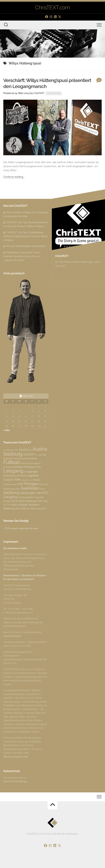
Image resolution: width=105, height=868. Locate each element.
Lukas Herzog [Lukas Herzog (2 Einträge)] (27, 480)
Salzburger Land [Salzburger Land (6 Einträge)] (31, 493)
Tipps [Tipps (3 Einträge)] (45, 501)
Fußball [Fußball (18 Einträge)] (12, 462)
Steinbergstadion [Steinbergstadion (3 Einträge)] (26, 497)
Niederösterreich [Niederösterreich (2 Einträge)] (10, 484)
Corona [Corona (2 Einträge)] (39, 455)
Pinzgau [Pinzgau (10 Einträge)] (31, 484)
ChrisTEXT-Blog (54, 93)
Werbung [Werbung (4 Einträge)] (9, 508)
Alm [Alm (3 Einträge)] (30, 450)
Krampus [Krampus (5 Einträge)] (30, 467)
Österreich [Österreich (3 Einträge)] (41, 509)
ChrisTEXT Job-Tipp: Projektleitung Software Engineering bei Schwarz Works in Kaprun (25, 236)
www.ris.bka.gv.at (12, 636)
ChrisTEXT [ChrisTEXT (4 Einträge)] (29, 455)
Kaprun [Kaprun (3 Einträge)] (37, 463)
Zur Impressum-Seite (15, 548)
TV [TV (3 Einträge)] (5, 505)
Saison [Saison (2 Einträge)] (43, 489)
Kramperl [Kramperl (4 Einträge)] (18, 467)
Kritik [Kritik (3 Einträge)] (39, 467)
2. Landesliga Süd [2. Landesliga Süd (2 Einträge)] (11, 450)
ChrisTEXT (39, 93)
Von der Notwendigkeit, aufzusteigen (26, 246)
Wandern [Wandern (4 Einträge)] (34, 505)
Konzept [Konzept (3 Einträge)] (7, 467)
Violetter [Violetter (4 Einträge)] (23, 505)
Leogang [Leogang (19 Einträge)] (13, 471)
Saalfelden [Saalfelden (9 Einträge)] (30, 488)
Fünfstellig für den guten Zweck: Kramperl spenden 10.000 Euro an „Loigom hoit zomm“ (22, 256)
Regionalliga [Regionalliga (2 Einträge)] (15, 489)
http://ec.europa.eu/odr (16, 757)
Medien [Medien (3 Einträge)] (37, 480)
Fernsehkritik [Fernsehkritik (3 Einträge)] (31, 458)
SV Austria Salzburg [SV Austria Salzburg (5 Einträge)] (24, 501)
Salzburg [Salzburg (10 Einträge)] (11, 492)
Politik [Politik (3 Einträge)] (6, 489)
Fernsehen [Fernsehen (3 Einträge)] (19, 458)
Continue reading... (14, 177)
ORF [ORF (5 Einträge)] (21, 484)
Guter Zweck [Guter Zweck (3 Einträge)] (27, 463)
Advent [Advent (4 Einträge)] (23, 450)
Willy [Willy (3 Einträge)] (18, 509)
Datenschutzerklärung (15, 781)
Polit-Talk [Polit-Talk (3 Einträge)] (43, 484)
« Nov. (7, 430)
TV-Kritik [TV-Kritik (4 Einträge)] (12, 505)
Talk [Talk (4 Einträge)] (39, 501)
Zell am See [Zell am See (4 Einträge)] (28, 508)
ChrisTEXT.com (52, 7)
